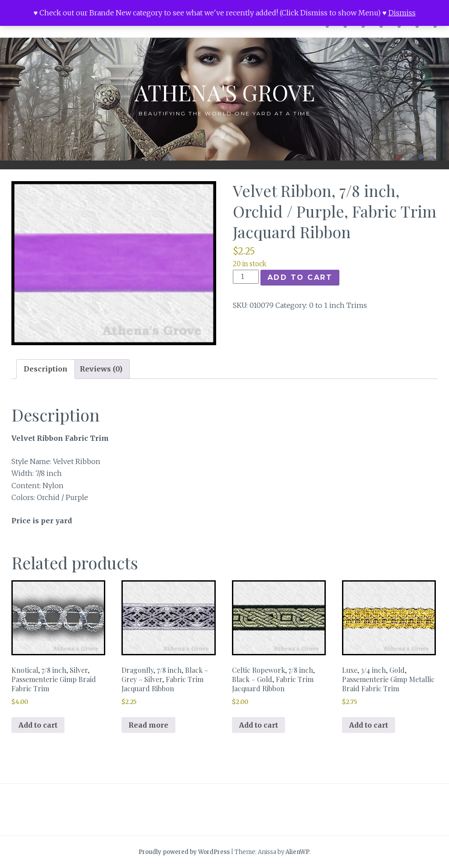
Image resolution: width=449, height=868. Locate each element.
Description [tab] (46, 369)
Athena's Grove (225, 92)
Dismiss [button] (402, 13)
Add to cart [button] (38, 725)
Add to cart (300, 277)
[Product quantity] (246, 277)
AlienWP (298, 852)
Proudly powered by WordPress (184, 852)
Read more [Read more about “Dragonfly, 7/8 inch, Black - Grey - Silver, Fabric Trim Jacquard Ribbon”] (148, 725)
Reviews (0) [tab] (101, 369)
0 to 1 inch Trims (338, 305)
